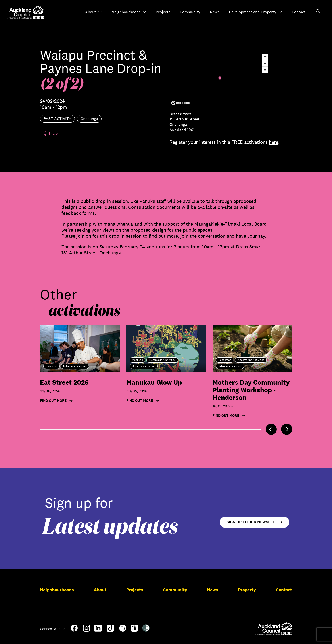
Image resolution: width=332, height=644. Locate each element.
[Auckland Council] (274, 629)
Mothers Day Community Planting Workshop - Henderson (251, 390)
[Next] (287, 429)
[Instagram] (86, 630)
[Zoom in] (265, 57)
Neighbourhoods (129, 12)
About (93, 12)
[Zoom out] (265, 63)
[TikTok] (110, 631)
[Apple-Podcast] (134, 630)
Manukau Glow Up (154, 382)
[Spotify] (123, 630)
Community (190, 12)
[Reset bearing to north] (265, 70)
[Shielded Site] (146, 630)
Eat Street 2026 (64, 382)
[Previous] (271, 429)
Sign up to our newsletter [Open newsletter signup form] (254, 522)
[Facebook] (74, 631)
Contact (299, 12)
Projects (163, 12)
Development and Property (255, 12)
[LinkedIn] (98, 630)
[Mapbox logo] (180, 103)
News (215, 12)
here (274, 142)
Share (50, 133)
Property (247, 590)
